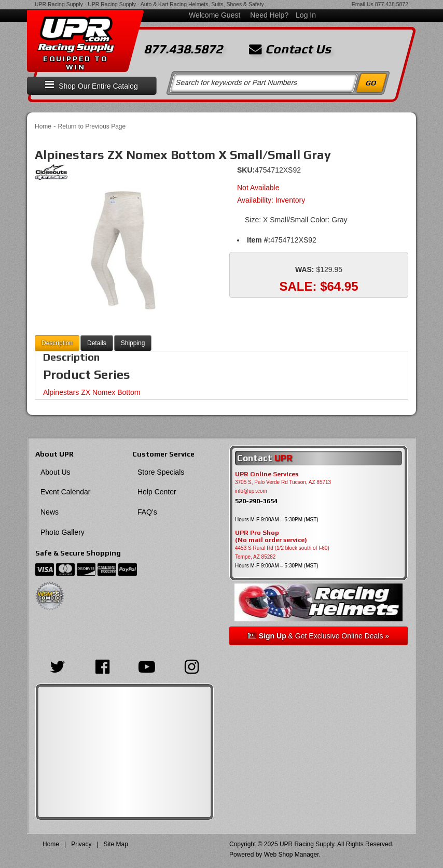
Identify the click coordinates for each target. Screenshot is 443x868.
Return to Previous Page (92, 126)
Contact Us (290, 49)
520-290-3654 (256, 501)
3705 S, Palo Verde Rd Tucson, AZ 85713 (283, 482)
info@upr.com (251, 491)
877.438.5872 (392, 4)
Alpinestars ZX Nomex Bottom (92, 392)
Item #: (259, 240)
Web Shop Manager (292, 855)
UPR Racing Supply (59, 4)
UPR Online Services (267, 474)
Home (43, 126)
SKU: (246, 170)
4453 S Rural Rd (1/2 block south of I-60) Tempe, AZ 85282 (282, 552)
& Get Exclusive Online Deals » (319, 636)
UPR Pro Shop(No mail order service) (271, 536)
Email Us (363, 4)
